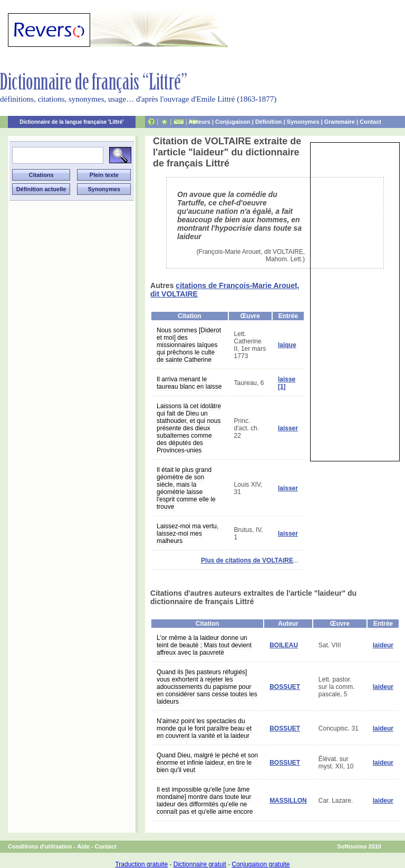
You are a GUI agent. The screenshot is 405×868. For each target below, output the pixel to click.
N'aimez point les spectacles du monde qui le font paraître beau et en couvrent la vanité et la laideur (204, 728)
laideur (383, 645)
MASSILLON (288, 801)
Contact (370, 122)
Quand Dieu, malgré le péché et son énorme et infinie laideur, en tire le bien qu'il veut (207, 763)
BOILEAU (284, 645)
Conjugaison (233, 122)
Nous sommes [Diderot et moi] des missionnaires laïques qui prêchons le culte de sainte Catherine (189, 345)
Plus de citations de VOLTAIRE (247, 560)
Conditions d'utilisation (40, 846)
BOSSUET (285, 687)
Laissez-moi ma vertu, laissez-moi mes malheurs (187, 534)
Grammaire (340, 122)
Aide (83, 846)
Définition (269, 122)
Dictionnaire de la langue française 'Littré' (72, 122)
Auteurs (199, 122)
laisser (288, 428)
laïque (287, 345)
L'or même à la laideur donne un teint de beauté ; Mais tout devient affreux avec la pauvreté (204, 645)
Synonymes (303, 122)
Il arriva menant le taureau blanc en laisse (189, 383)
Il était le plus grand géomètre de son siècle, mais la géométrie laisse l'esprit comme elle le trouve (186, 488)
